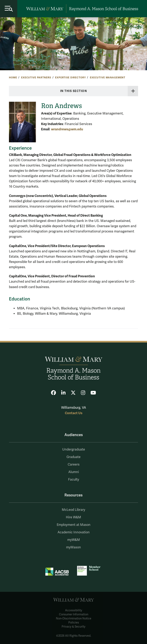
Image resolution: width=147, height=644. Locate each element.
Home (13, 78)
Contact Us (74, 413)
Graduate (73, 457)
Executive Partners (36, 78)
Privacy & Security (73, 627)
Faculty (74, 480)
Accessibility (74, 610)
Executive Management (108, 78)
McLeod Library (73, 510)
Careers (74, 465)
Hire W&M (73, 517)
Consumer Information (74, 614)
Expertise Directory (70, 78)
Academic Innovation (74, 532)
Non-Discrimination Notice (74, 619)
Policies (74, 623)
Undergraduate (74, 450)
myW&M (74, 540)
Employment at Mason (74, 525)
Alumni (74, 472)
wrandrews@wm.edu (67, 129)
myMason (73, 547)
